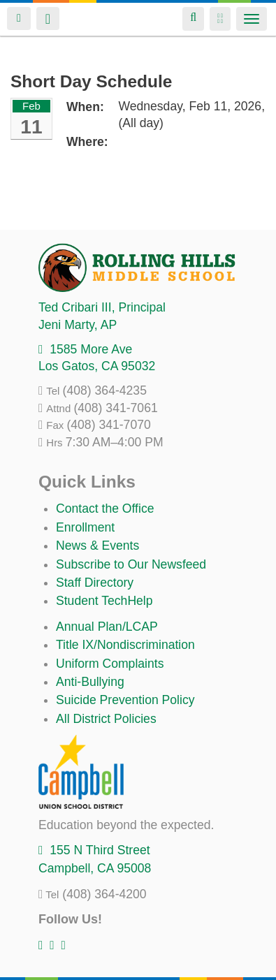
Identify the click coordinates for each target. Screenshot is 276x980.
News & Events (97, 546)
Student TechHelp (104, 601)
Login (19, 19)
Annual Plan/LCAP (107, 627)
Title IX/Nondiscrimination (125, 645)
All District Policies (106, 719)
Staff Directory (95, 583)
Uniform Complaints (110, 664)
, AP (78, 325)
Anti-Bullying (90, 682)
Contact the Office (105, 509)
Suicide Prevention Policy (125, 700)
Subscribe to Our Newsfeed (131, 564)
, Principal (102, 307)
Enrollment (85, 527)
